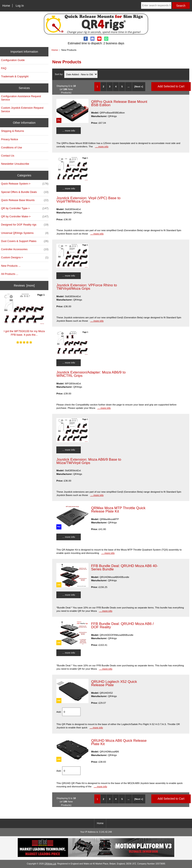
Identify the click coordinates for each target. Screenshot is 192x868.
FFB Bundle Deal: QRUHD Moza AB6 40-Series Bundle (125, 567)
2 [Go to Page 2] (104, 87)
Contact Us (8, 156)
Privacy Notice (9, 139)
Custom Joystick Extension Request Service (22, 109)
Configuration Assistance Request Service (21, 98)
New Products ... (11, 266)
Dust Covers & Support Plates (25, 241)
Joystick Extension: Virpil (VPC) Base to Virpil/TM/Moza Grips (88, 200)
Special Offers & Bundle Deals (25, 192)
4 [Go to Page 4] (116, 87)
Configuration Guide (13, 60)
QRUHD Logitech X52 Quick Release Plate (114, 683)
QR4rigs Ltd (50, 864)
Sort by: (59, 74)
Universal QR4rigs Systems (25, 233)
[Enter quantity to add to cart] (71, 712)
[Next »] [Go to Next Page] (139, 87)
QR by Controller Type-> (25, 208)
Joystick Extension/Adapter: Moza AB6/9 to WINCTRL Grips (91, 374)
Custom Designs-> (25, 257)
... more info (69, 131)
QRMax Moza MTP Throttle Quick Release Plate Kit (118, 510)
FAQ (4, 68)
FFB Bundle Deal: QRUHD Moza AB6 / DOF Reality (123, 625)
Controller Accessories (25, 249)
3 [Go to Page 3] (110, 87)
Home (6, 6)
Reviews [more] (24, 286)
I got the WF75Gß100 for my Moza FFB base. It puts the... (24, 315)
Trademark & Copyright (15, 76)
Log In (20, 6)
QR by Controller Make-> (25, 217)
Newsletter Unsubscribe (15, 164)
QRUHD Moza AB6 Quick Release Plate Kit (119, 742)
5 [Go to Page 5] (122, 87)
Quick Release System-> (25, 184)
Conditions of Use (12, 147)
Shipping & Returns (13, 131)
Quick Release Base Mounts (25, 200)
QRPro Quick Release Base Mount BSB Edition (119, 103)
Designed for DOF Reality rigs (25, 225)
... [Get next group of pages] (128, 87)
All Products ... (10, 274)
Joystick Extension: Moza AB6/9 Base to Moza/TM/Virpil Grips (89, 461)
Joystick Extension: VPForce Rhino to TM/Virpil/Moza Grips (87, 287)
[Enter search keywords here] (156, 5)
